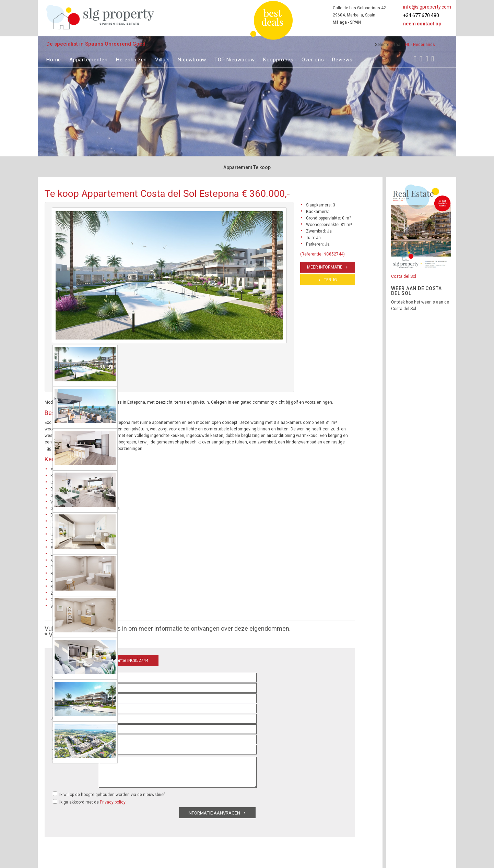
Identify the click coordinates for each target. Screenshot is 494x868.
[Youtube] (427, 59)
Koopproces (278, 59)
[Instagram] (421, 59)
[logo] (100, 17)
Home (54, 59)
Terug (330, 280)
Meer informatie (325, 267)
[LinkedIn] (433, 59)
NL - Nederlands (420, 45)
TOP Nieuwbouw (235, 59)
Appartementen (89, 59)
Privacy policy (113, 802)
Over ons (313, 59)
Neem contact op (422, 24)
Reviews (342, 59)
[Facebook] (415, 59)
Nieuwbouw (192, 59)
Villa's (162, 59)
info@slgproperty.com (427, 7)
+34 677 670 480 (421, 15)
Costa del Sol (404, 276)
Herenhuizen (131, 59)
